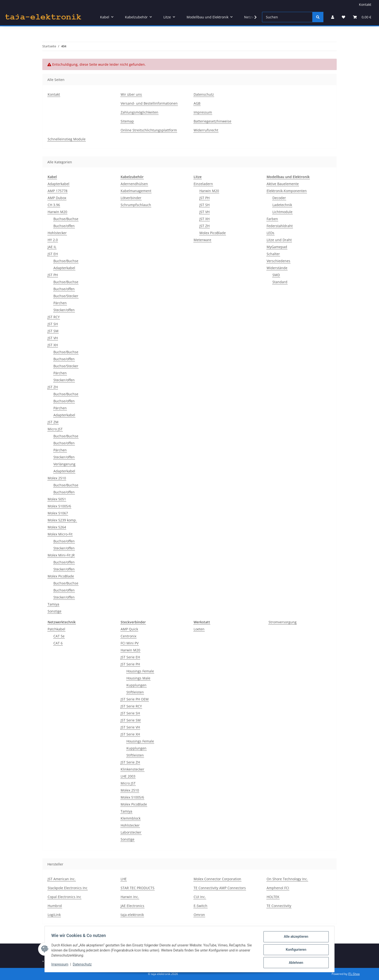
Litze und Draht (279, 240)
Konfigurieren (295, 950)
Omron (199, 915)
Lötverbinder (131, 198)
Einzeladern (203, 184)
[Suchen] (287, 17)
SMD (276, 275)
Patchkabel (56, 629)
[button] (333, 17)
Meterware (202, 240)
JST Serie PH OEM (135, 699)
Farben (272, 219)
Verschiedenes (278, 261)
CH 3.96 (54, 205)
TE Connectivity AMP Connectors (220, 888)
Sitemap (127, 121)
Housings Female (140, 671)
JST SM (53, 331)
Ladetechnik (282, 205)
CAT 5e (59, 636)
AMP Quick (129, 629)
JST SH (53, 324)
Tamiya (53, 604)
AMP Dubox (57, 198)
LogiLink (54, 915)
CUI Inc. (200, 897)
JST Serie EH (130, 657)
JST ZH (53, 387)
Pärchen (60, 303)
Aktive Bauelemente (283, 184)
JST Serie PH (130, 664)
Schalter (273, 254)
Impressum (61, 965)
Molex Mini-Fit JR (61, 555)
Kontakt (365, 4)
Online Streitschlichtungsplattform (149, 130)
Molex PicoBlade (61, 576)
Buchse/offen (64, 226)
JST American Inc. (62, 879)
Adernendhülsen (134, 184)
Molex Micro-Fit (60, 534)
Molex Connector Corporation (217, 879)
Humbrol (55, 906)
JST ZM (53, 422)
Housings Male (138, 678)
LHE (124, 879)
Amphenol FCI (278, 888)
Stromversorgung (283, 622)
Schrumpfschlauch (136, 205)
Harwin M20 (57, 212)
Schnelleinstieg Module (67, 139)
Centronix (128, 636)
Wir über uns (131, 94)
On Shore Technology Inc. (287, 879)
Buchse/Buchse (66, 219)
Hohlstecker (57, 233)
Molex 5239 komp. (62, 520)
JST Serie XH (130, 734)
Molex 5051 (57, 499)
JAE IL (52, 247)
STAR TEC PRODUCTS (138, 888)
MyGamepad (277, 247)
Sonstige (55, 611)
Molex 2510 (57, 478)
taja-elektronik (132, 915)
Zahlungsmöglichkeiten (139, 112)
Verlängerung (64, 464)
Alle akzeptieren (295, 938)
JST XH (53, 345)
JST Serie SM (131, 720)
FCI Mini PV (130, 643)
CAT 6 (58, 643)
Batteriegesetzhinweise (212, 121)
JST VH (53, 338)
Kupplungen (136, 685)
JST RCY (54, 317)
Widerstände (277, 268)
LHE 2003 (128, 776)
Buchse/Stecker (66, 296)
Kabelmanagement (136, 191)
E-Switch (200, 906)
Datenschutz (83, 965)
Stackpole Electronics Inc (68, 888)
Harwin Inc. (130, 897)
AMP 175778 (58, 191)
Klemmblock (131, 818)
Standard (280, 282)
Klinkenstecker (132, 769)
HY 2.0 (53, 240)
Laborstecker (131, 832)
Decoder (279, 198)
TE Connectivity (279, 906)
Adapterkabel (58, 184)
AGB (197, 103)
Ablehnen (295, 963)
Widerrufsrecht (206, 130)
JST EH (53, 254)
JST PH (53, 275)
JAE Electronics (132, 906)
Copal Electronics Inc (64, 897)
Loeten (199, 629)
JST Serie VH (130, 727)
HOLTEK (273, 897)
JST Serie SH (130, 713)
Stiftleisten (135, 692)
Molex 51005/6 (59, 506)
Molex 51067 (58, 513)
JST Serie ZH (130, 762)
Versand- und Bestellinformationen (149, 103)
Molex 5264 (57, 527)
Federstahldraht (280, 226)
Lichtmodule (282, 212)
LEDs (270, 233)
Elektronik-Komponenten (287, 191)
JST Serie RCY (131, 706)
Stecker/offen (64, 310)
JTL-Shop (354, 974)
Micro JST (55, 429)
